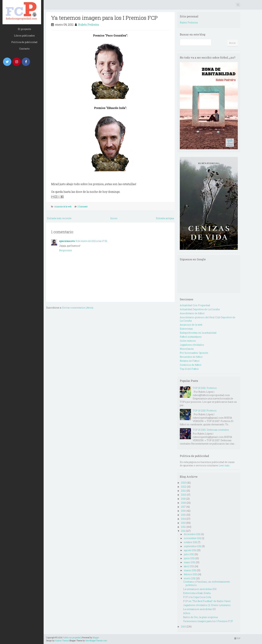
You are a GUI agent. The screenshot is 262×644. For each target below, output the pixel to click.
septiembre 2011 (193, 546)
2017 (183, 507)
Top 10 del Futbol (189, 369)
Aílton (187, 613)
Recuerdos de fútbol (191, 357)
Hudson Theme (61, 640)
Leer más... (225, 465)
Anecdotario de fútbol (192, 313)
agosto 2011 (190, 550)
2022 (184, 487)
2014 (183, 519)
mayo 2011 (189, 562)
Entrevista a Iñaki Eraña (197, 593)
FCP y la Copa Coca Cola (197, 597)
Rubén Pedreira (89, 25)
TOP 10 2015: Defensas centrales (211, 430)
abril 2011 (189, 566)
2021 (183, 491)
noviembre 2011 (193, 538)
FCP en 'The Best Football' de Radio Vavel (207, 601)
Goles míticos (188, 341)
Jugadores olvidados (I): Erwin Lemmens (207, 605)
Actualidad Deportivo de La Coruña (200, 309)
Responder (65, 250)
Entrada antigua (165, 218)
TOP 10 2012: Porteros (205, 388)
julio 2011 (189, 554)
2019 (183, 499)
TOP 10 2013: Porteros (205, 411)
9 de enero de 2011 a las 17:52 (91, 241)
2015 (183, 515)
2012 (183, 527)
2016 (183, 511)
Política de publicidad (24, 42)
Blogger (96, 637)
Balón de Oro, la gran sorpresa (200, 617)
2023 (184, 483)
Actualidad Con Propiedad (195, 305)
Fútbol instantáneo (191, 337)
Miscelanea (187, 349)
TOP (237, 638)
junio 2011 (189, 558)
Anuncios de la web (63, 206)
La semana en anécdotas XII (199, 609)
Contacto (24, 49)
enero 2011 (190, 578)
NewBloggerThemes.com (96, 640)
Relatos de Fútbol (190, 361)
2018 (183, 503)
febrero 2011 (190, 574)
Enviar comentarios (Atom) (78, 308)
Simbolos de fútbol (191, 365)
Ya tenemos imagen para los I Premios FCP (104, 18)
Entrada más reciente (59, 218)
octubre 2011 (190, 542)
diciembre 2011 (192, 534)
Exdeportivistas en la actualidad (198, 333)
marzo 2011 (190, 570)
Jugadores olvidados (192, 345)
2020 (184, 495)
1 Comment (83, 206)
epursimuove (67, 241)
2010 (183, 627)
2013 (183, 523)
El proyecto (24, 29)
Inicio (114, 218)
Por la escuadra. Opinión (194, 353)
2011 (183, 531)
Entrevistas (186, 329)
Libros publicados (24, 36)
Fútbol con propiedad (72, 637)
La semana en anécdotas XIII (200, 589)
